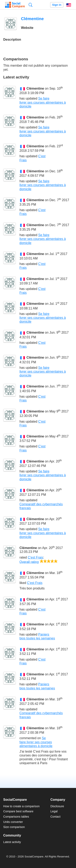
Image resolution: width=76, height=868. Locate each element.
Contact (56, 817)
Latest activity (12, 842)
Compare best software (18, 811)
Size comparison (14, 827)
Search (31, 5)
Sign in (57, 5)
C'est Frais (35, 557)
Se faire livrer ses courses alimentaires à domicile (43, 102)
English (69, 5)
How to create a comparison (21, 806)
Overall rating (29, 562)
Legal (54, 811)
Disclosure (57, 806)
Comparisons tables (16, 817)
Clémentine (35, 88)
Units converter (13, 822)
